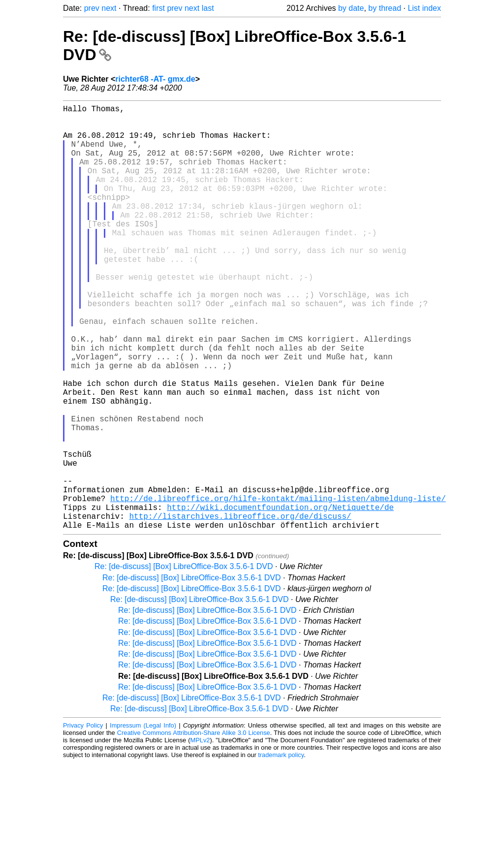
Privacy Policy (83, 820)
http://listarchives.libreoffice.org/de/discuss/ (240, 608)
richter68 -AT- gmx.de (155, 79)
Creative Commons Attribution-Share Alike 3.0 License (194, 827)
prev (92, 8)
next (109, 8)
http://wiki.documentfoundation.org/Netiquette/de (280, 598)
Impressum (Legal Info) (143, 820)
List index (424, 8)
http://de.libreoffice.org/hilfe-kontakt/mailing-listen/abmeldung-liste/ (278, 587)
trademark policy (281, 849)
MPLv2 (200, 835)
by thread (385, 8)
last (208, 8)
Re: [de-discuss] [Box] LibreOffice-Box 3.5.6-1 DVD (184, 661)
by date (351, 8)
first (158, 8)
